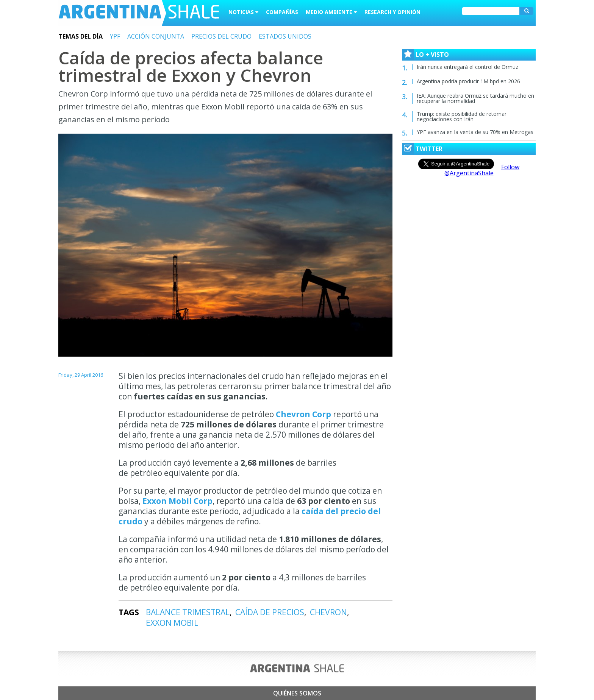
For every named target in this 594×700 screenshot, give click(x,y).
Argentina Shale (139, 13)
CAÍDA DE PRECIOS (270, 612)
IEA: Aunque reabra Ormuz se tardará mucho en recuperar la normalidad (475, 98)
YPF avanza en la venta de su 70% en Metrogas (475, 132)
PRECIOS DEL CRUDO (221, 36)
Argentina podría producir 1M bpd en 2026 (468, 81)
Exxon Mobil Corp (177, 501)
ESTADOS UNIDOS (285, 36)
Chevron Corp (304, 414)
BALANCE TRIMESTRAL (188, 612)
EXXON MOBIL (172, 623)
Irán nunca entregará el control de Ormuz (467, 67)
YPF (115, 36)
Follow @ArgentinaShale (482, 170)
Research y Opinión (392, 12)
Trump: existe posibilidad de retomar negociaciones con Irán (462, 116)
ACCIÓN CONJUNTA (156, 36)
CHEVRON (328, 612)
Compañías (282, 12)
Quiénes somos (297, 693)
